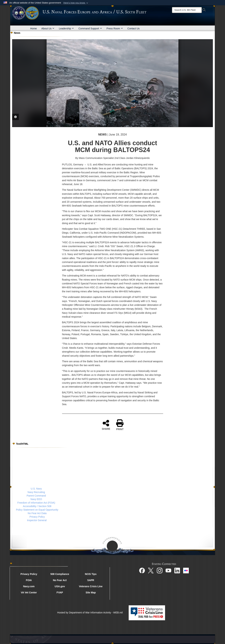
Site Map (91, 593)
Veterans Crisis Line (91, 586)
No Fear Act (60, 580)
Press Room (115, 28)
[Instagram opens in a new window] (160, 570)
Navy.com (29, 586)
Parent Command (36, 496)
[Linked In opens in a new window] (177, 570)
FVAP (60, 593)
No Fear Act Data (37, 513)
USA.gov (60, 586)
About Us (48, 28)
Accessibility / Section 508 (37, 506)
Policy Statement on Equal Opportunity (37, 510)
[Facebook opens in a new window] (142, 570)
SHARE (106, 425)
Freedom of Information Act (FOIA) (36, 503)
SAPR (91, 580)
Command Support (90, 28)
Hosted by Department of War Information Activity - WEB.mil (90, 613)
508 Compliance (60, 574)
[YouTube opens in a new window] (168, 570)
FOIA (29, 580)
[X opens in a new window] (151, 570)
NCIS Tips (91, 574)
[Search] (187, 10)
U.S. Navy (36, 489)
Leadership (66, 28)
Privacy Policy (37, 517)
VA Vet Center (29, 593)
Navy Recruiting (36, 492)
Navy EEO (36, 499)
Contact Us (134, 28)
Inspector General (37, 520)
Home (33, 28)
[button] (76, 3)
